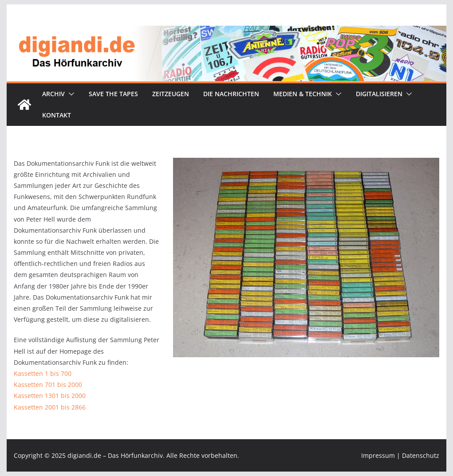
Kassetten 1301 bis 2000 (50, 396)
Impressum (378, 455)
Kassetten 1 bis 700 (43, 373)
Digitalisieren (379, 94)
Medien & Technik (303, 94)
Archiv (53, 94)
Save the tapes (113, 94)
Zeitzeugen (171, 94)
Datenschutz (421, 455)
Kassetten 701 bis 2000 (48, 384)
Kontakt (57, 115)
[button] (70, 94)
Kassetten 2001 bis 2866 (50, 407)
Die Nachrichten (231, 94)
